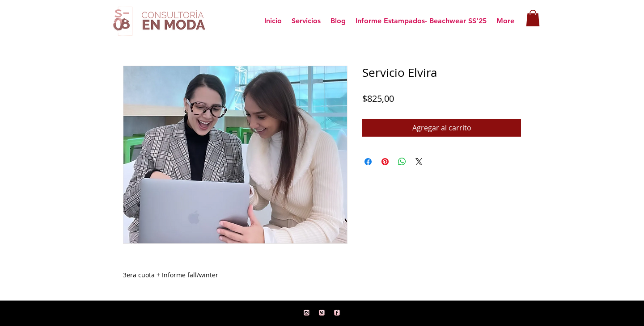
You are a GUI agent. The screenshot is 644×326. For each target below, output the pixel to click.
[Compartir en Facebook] (368, 162)
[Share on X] (419, 162)
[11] (307, 313)
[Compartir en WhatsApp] (402, 162)
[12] (322, 313)
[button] (533, 18)
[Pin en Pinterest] (385, 162)
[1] (337, 313)
